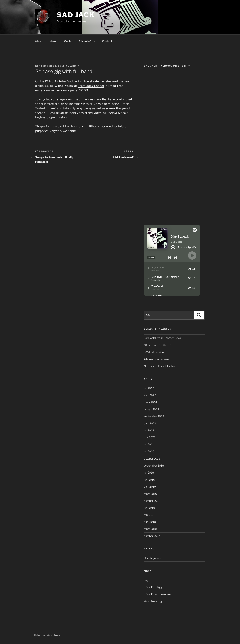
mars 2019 (150, 494)
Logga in (149, 580)
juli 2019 (149, 472)
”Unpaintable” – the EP (157, 345)
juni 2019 (149, 480)
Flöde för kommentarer (158, 594)
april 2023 (150, 423)
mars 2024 (150, 402)
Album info (87, 41)
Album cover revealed (157, 359)
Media (68, 41)
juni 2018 (149, 508)
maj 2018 (150, 515)
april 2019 (150, 487)
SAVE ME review (154, 352)
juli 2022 (149, 430)
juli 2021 (149, 444)
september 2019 (154, 466)
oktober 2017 (152, 536)
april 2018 (150, 522)
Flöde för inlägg (153, 587)
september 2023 (154, 416)
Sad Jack (76, 15)
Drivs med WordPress (47, 635)
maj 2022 (150, 437)
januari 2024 (151, 409)
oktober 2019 (152, 459)
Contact (107, 41)
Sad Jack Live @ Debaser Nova (162, 338)
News (53, 41)
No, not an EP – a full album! (160, 366)
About (39, 41)
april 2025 (150, 395)
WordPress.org (153, 601)
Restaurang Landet (91, 86)
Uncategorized (153, 558)
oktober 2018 (152, 501)
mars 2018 (150, 529)
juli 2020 (149, 451)
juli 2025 (149, 388)
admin (75, 66)
